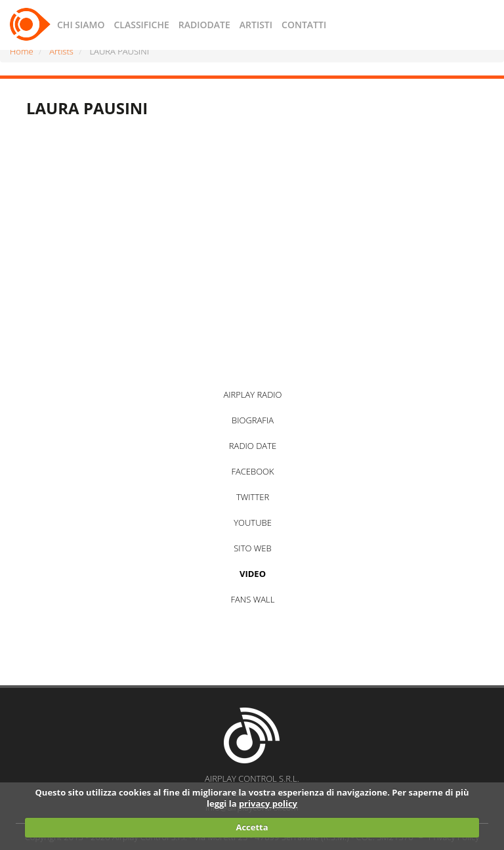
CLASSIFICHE (141, 25)
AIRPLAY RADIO (252, 394)
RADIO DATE (253, 446)
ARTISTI (256, 25)
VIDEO (253, 574)
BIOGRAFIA (253, 420)
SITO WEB (252, 548)
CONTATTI (304, 25)
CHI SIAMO (81, 25)
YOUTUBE (253, 522)
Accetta (252, 827)
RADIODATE (204, 25)
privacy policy (268, 803)
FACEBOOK (252, 471)
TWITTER (253, 497)
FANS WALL (253, 599)
